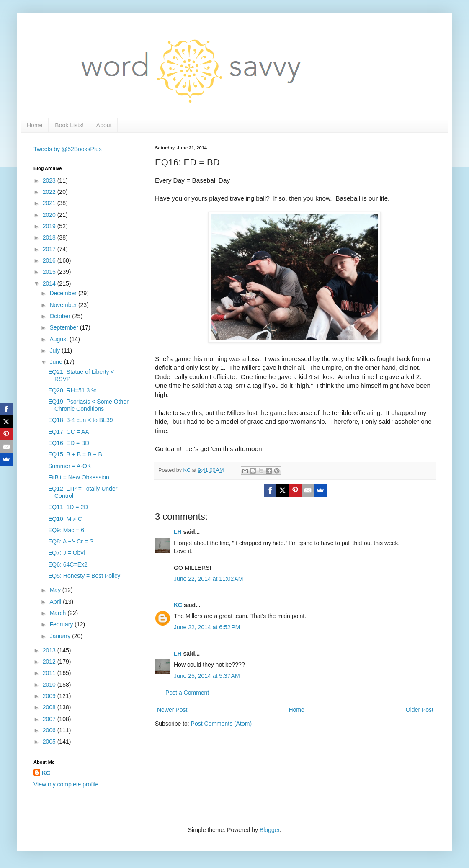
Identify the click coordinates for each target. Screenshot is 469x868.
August (59, 339)
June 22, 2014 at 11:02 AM (208, 579)
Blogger (269, 830)
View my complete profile (66, 784)
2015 (50, 272)
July (55, 350)
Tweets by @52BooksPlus (68, 149)
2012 (50, 662)
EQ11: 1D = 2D (68, 507)
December (64, 293)
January (61, 636)
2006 (50, 730)
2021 (50, 203)
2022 (50, 192)
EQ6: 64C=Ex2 (68, 564)
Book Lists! (69, 125)
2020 (50, 215)
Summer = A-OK (70, 466)
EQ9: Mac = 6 (66, 530)
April (56, 602)
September (64, 327)
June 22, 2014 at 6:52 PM (207, 627)
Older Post (420, 710)
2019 (50, 226)
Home (35, 125)
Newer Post (172, 710)
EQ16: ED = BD (69, 443)
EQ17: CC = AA (69, 432)
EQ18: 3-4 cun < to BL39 (81, 420)
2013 (50, 650)
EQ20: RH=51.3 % (72, 390)
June (57, 362)
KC (178, 605)
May (56, 590)
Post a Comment (187, 693)
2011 (50, 673)
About (104, 125)
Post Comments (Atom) (221, 724)
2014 (50, 283)
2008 (50, 707)
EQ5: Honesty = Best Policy (84, 576)
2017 (50, 249)
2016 (50, 260)
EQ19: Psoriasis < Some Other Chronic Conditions (88, 405)
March (58, 613)
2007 (50, 719)
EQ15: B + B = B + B (75, 454)
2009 (50, 696)
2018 (50, 237)
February (62, 624)
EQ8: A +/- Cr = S (71, 541)
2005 (50, 742)
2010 (50, 685)
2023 (50, 180)
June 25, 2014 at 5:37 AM (207, 676)
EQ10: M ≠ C (65, 519)
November (64, 305)
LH (178, 532)
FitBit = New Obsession (79, 477)
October (61, 316)
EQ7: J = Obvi (67, 553)
